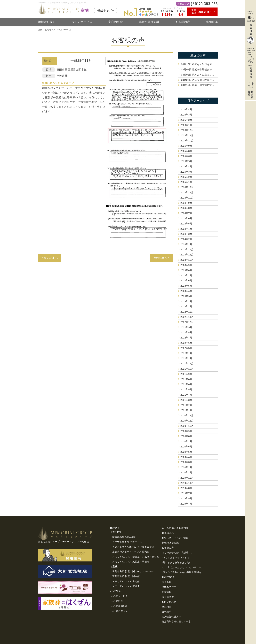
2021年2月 (186, 405)
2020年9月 (186, 431)
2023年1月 (186, 306)
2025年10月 (187, 141)
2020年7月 (186, 441)
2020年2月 (186, 467)
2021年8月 (186, 379)
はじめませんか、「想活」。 (177, 552)
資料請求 (167, 612)
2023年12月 (187, 249)
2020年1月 (186, 472)
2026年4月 (186, 109)
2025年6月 (186, 156)
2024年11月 (187, 192)
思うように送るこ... (197, 75)
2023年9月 (186, 265)
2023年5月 (186, 286)
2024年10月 (187, 198)
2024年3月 (186, 234)
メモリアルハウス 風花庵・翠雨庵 (131, 562)
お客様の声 (183, 22)
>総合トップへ (106, 11)
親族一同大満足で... (197, 85)
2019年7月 (186, 493)
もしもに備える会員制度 (175, 528)
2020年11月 (187, 421)
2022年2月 (186, 353)
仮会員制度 (168, 597)
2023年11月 (187, 255)
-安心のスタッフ (119, 611)
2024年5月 (186, 224)
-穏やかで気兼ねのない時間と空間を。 (183, 572)
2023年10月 (187, 260)
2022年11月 (187, 317)
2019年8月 (186, 488)
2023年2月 (186, 301)
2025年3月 (186, 172)
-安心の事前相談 (119, 606)
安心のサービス (82, 22)
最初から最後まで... (197, 69)
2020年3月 (186, 462)
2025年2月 (186, 177)
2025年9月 (186, 146)
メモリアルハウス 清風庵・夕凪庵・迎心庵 (136, 557)
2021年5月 (186, 389)
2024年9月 (186, 203)
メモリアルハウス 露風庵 (126, 586)
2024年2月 (186, 239)
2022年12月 (187, 312)
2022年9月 (186, 327)
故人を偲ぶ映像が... (197, 80)
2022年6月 (186, 343)
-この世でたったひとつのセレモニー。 (183, 567)
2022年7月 (186, 338)
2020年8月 (186, 436)
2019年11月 (187, 483)
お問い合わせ (169, 602)
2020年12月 (187, 415)
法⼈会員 (167, 582)
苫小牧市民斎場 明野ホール (127, 542)
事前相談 (167, 607)
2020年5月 (186, 452)
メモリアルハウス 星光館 (126, 581)
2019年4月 (186, 504)
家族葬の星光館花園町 (124, 537)
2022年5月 (186, 348)
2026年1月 (186, 125)
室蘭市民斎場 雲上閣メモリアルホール (133, 571)
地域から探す (47, 22)
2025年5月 (186, 161)
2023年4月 (186, 291)
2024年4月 (186, 229)
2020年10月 (187, 426)
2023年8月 (186, 270)
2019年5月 (186, 498)
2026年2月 (186, 120)
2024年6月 (186, 218)
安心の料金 (116, 22)
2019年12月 (187, 478)
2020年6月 (186, 447)
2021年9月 (186, 374)
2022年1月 (186, 358)
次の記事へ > (162, 258)
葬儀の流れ (168, 533)
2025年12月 (187, 130)
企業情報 (167, 592)
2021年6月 (186, 384)
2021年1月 (186, 410)
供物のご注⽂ (169, 587)
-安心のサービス (119, 596)
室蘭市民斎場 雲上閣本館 (126, 576)
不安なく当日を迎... (197, 64)
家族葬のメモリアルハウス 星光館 (131, 552)
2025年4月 (186, 166)
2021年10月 (187, 369)
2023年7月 (186, 275)
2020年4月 (186, 457)
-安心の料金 (116, 601)
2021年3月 (186, 400)
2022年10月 (187, 322)
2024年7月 (186, 213)
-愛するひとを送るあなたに (177, 562)
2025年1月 (186, 182)
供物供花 (212, 22)
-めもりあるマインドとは (176, 558)
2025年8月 (186, 151)
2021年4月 (186, 395)
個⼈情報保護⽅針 (171, 617)
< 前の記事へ (50, 258)
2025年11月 (187, 135)
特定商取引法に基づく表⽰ (176, 621)
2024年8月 (186, 208)
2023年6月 (186, 280)
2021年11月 (187, 364)
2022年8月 (186, 332)
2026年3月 (186, 115)
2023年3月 (186, 296)
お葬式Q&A (168, 577)
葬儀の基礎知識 (149, 22)
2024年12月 (187, 187)
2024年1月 (186, 244)
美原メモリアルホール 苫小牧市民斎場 (133, 547)
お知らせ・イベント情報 (175, 538)
